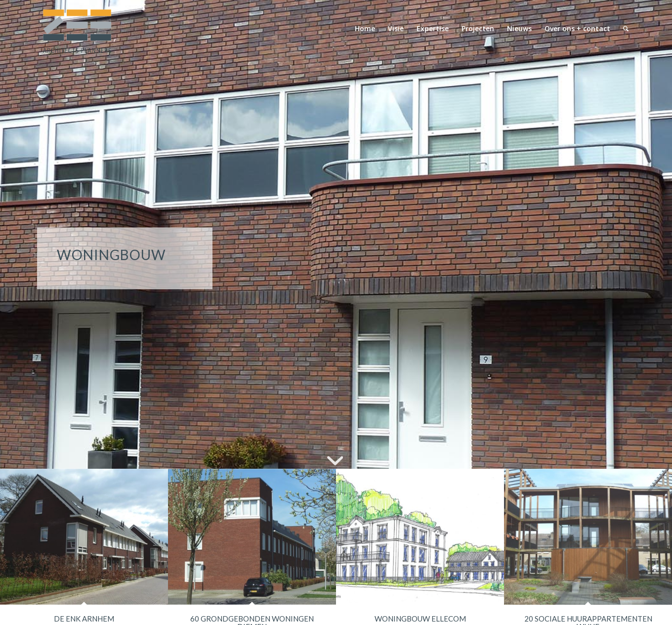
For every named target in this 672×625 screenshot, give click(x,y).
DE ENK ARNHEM (84, 619)
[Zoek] (626, 29)
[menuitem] (365, 29)
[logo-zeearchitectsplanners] (77, 29)
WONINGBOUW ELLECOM (420, 619)
